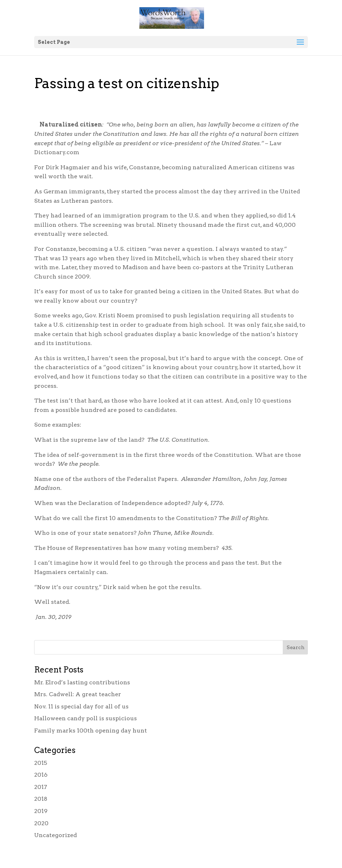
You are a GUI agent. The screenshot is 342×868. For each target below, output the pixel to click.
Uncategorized (56, 835)
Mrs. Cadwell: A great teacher (78, 694)
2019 (41, 811)
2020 (41, 823)
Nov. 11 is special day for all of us (81, 706)
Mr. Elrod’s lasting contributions (82, 682)
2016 (41, 775)
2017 (41, 787)
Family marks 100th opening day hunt (91, 731)
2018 (41, 799)
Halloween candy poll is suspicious (85, 718)
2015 (41, 763)
